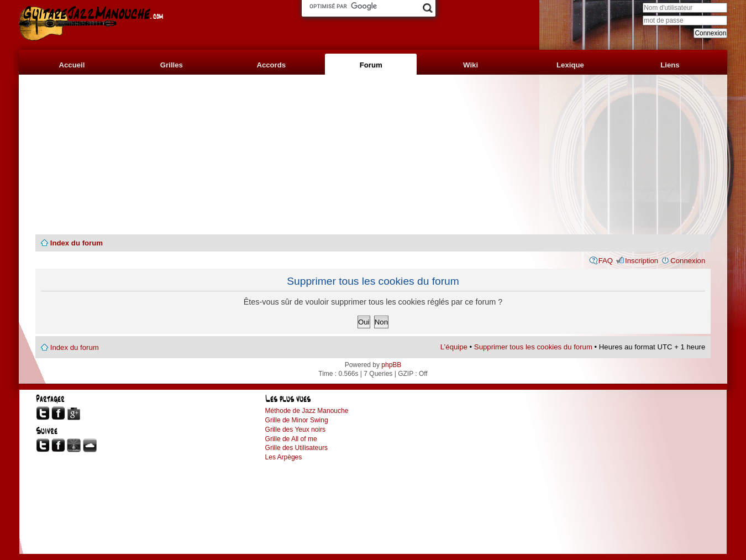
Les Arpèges (284, 457)
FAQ (606, 261)
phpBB (391, 365)
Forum (371, 65)
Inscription (642, 261)
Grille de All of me (291, 439)
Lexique (570, 65)
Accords (271, 65)
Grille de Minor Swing (297, 420)
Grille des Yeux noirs (295, 430)
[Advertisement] (373, 155)
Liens (670, 65)
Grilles (172, 65)
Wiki (471, 65)
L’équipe (454, 347)
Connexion (688, 261)
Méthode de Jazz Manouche (307, 411)
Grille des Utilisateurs (296, 448)
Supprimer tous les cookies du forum (533, 347)
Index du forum (77, 243)
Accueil (72, 65)
